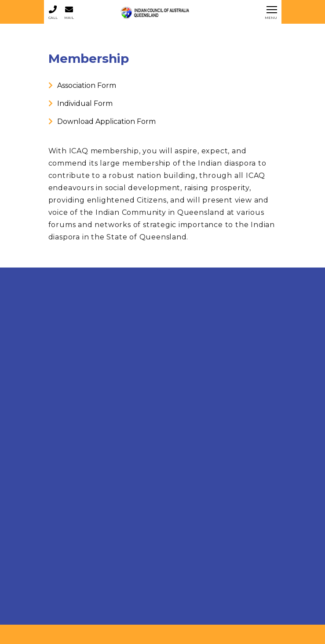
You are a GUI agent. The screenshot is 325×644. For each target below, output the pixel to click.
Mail (69, 12)
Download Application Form (102, 121)
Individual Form (80, 103)
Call (53, 12)
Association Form (82, 85)
